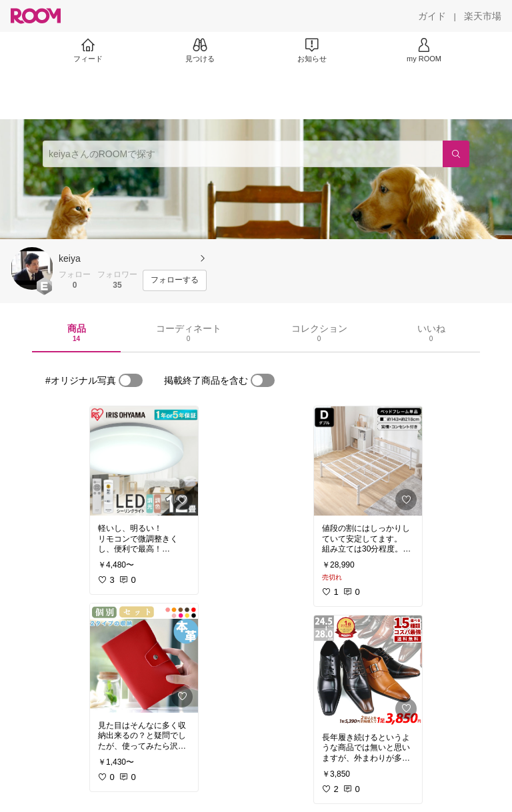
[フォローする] (175, 280)
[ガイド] (432, 16)
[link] (144, 461)
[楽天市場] (483, 16)
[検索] (456, 154)
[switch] (131, 380)
